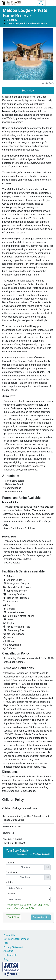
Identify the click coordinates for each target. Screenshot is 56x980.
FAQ (6, 943)
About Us (8, 951)
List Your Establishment (16, 939)
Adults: (10, 882)
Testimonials (10, 955)
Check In (11, 863)
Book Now (28, 91)
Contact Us (9, 935)
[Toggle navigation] (50, 3)
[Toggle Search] (41, 3)
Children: (11, 894)
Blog (6, 959)
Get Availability (41, 917)
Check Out (11, 873)
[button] (7, 58)
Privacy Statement (13, 947)
